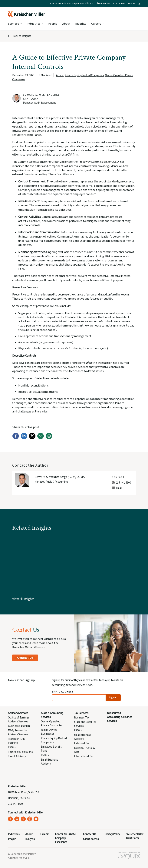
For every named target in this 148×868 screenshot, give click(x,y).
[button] (139, 4)
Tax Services (81, 713)
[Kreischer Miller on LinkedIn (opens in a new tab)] (17, 819)
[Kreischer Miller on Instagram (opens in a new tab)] (30, 819)
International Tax (84, 756)
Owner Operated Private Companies (52, 724)
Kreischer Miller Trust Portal (134, 836)
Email (119, 488)
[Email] (41, 438)
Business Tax (82, 718)
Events (132, 4)
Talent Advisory (17, 756)
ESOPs (12, 747)
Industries (34, 24)
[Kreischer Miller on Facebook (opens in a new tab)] (10, 819)
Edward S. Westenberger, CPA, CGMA (59, 477)
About (66, 24)
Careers (96, 24)
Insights (81, 24)
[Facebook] (16, 438)
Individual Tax (82, 743)
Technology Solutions (20, 752)
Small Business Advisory (49, 762)
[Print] (49, 438)
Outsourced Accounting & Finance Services (120, 717)
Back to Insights (22, 36)
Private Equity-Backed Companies (84, 75)
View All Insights (23, 599)
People (53, 24)
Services (13, 24)
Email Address (63, 692)
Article (60, 75)
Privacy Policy (112, 834)
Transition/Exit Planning (16, 741)
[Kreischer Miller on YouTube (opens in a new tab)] (36, 819)
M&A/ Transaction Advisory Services (18, 732)
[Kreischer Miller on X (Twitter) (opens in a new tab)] (23, 819)
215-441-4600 (123, 483)
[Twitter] (32, 438)
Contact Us (119, 4)
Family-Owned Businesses (49, 732)
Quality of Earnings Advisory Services (19, 720)
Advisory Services (18, 713)
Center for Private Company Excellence (72, 4)
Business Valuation (19, 726)
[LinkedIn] (24, 438)
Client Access (103, 4)
